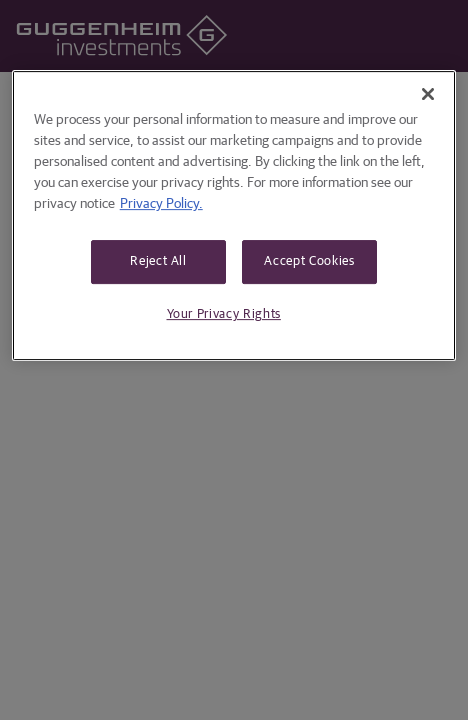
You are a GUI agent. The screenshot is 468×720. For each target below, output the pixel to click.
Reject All (158, 261)
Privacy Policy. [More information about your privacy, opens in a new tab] (161, 204)
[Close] (428, 94)
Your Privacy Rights (224, 314)
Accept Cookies (309, 261)
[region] (234, 215)
